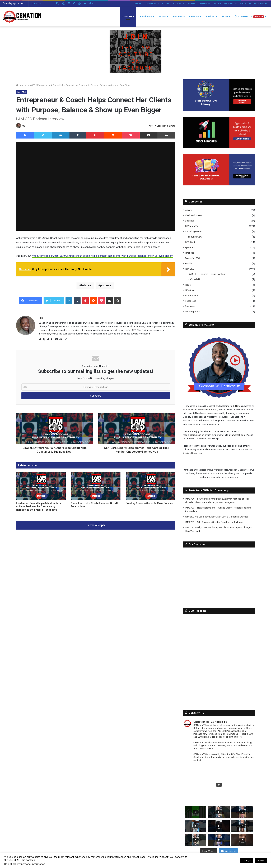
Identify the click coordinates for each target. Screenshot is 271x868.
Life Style (190, 290)
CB (24, 126)
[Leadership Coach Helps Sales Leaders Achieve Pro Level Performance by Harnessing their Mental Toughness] (41, 486)
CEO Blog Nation (194, 231)
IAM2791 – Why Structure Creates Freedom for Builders (214, 522)
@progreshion (197, 435)
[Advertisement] (219, 575)
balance (86, 285)
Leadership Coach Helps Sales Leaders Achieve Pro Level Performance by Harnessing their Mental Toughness (38, 506)
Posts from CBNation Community (209, 490)
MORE (225, 16)
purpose (106, 285)
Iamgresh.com (238, 435)
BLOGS (166, 4)
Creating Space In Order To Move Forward (150, 503)
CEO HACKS (205, 4)
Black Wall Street (194, 215)
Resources (191, 301)
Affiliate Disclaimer (192, 453)
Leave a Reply (96, 525)
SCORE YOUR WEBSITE (225, 4)
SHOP (243, 4)
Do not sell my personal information (25, 864)
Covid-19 (195, 279)
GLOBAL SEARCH (258, 4)
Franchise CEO (193, 258)
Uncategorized (193, 312)
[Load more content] (209, 851)
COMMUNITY (152, 4)
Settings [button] (246, 860)
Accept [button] (261, 860)
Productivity (191, 295)
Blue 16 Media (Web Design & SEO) (201, 410)
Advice (162, 16)
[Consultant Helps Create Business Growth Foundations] (96, 486)
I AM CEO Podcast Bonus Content (207, 274)
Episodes (190, 247)
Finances (190, 253)
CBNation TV (145, 16)
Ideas (188, 285)
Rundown (210, 16)
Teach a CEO (195, 237)
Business (178, 16)
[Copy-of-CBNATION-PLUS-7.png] (135, 51)
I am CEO (127, 16)
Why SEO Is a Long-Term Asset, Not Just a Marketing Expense (217, 517)
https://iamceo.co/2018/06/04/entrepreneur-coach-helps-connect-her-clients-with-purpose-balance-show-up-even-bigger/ (102, 256)
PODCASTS (178, 4)
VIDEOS (191, 4)
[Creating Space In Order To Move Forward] (150, 486)
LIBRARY (138, 4)
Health (188, 263)
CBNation (237, 406)
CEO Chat (194, 16)
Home (20, 85)
